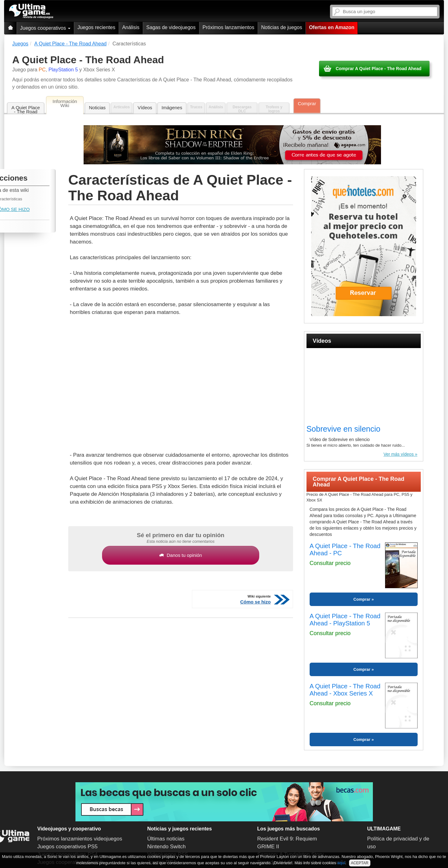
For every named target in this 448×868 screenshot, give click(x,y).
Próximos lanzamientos (228, 27)
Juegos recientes (96, 27)
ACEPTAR (360, 863)
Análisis (131, 27)
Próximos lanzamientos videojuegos (80, 839)
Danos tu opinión (181, 555)
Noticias (97, 108)
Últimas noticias (166, 839)
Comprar (307, 103)
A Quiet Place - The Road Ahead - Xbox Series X (345, 690)
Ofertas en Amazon (332, 27)
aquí (341, 863)
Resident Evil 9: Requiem (287, 839)
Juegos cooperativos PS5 (67, 847)
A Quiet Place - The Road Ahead (26, 110)
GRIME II (268, 847)
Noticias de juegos (282, 27)
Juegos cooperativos (45, 28)
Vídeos (145, 108)
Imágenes (172, 108)
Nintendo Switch (166, 847)
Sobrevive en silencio (343, 429)
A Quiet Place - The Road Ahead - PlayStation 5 (345, 620)
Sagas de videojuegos (171, 27)
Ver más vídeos (399, 454)
